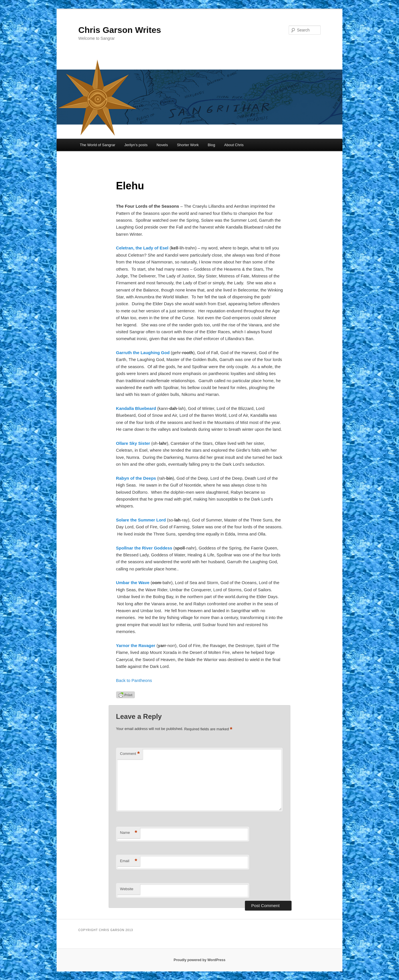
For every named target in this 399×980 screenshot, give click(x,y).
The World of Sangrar (97, 145)
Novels (162, 145)
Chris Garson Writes (120, 30)
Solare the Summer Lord (141, 520)
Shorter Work (188, 145)
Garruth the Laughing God (143, 353)
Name (129, 833)
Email (129, 861)
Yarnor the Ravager (136, 645)
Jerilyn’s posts (136, 145)
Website (127, 889)
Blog (212, 145)
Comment (130, 754)
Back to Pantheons (134, 680)
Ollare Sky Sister (133, 443)
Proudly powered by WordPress (199, 960)
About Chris (234, 145)
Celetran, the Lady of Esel (142, 248)
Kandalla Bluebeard (136, 408)
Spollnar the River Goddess (144, 548)
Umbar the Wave (133, 583)
